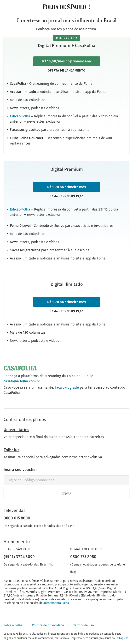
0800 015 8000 (17, 518)
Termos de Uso (84, 625)
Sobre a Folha (13, 625)
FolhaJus (12, 450)
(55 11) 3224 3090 (19, 557)
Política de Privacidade (48, 625)
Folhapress (122, 638)
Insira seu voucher (20, 469)
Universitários (16, 430)
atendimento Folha (56, 603)
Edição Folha (20, 209)
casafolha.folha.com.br (22, 381)
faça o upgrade (67, 387)
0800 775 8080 (83, 557)
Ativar (66, 494)
